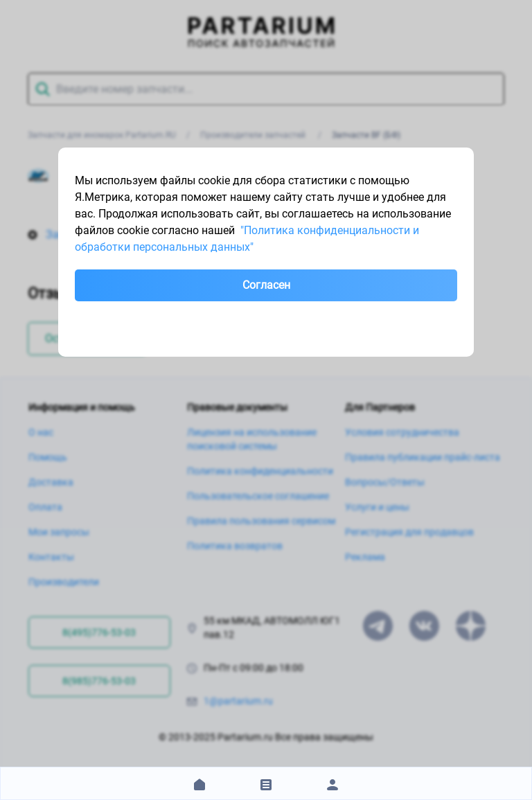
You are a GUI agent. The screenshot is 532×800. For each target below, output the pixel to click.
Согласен (266, 285)
